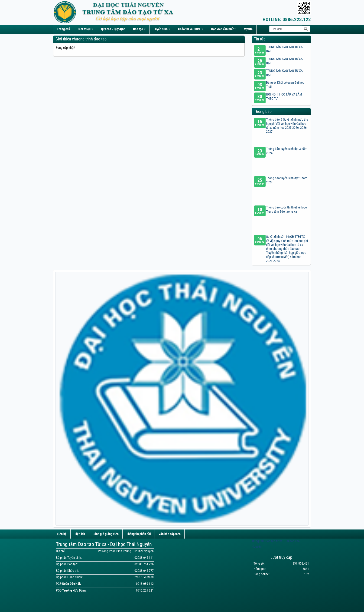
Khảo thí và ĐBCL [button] (189, 29)
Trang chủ (63, 29)
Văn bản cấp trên (170, 534)
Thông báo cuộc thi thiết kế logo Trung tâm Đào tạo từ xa (286, 209)
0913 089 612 (145, 584)
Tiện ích (80, 534)
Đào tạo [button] (138, 29)
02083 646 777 (144, 571)
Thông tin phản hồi (139, 534)
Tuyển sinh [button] (160, 29)
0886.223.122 (287, 20)
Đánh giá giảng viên (106, 534)
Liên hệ (62, 534)
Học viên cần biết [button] (222, 29)
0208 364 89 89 (144, 577)
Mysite (248, 29)
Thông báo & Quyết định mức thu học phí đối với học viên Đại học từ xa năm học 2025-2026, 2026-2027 (287, 126)
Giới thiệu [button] (84, 29)
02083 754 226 (144, 564)
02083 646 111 (144, 558)
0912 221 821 (145, 590)
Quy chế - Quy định (113, 29)
